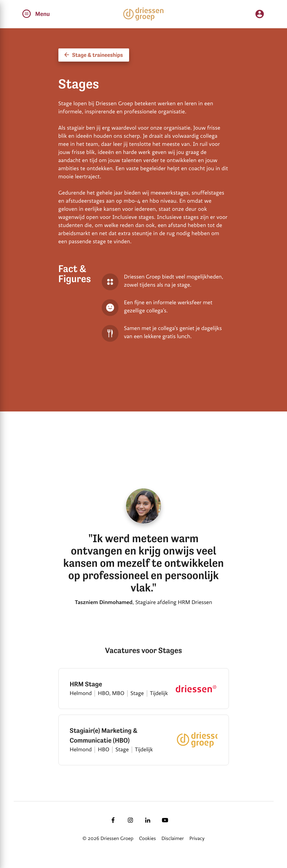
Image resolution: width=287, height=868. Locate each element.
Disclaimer (173, 839)
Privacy (197, 839)
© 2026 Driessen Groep (108, 839)
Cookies (148, 839)
